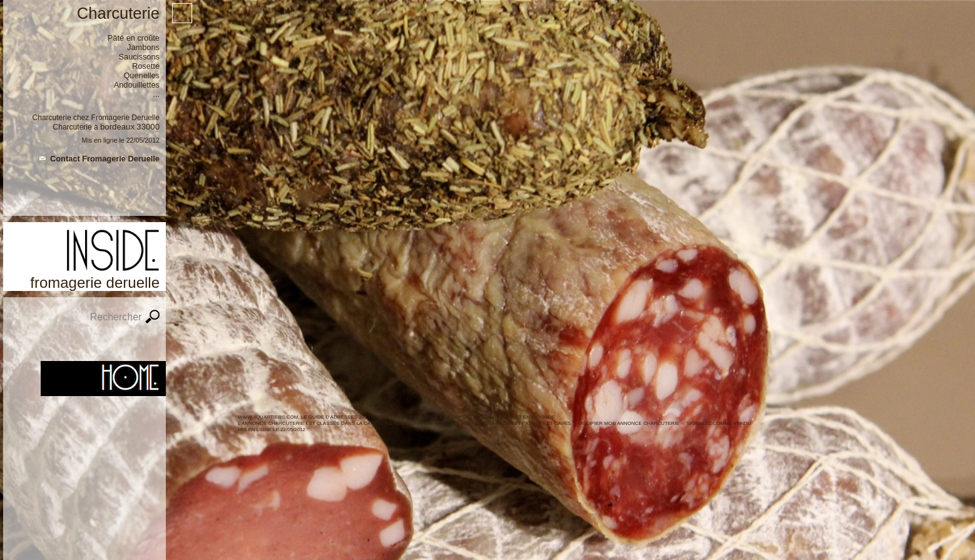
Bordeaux (117, 127)
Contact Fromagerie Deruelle (105, 159)
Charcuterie (73, 127)
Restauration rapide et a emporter (444, 423)
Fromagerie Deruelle (125, 118)
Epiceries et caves (545, 423)
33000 (148, 127)
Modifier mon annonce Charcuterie (629, 423)
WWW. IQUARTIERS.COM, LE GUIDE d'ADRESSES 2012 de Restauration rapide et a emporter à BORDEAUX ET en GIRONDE (396, 417)
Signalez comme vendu (719, 423)
